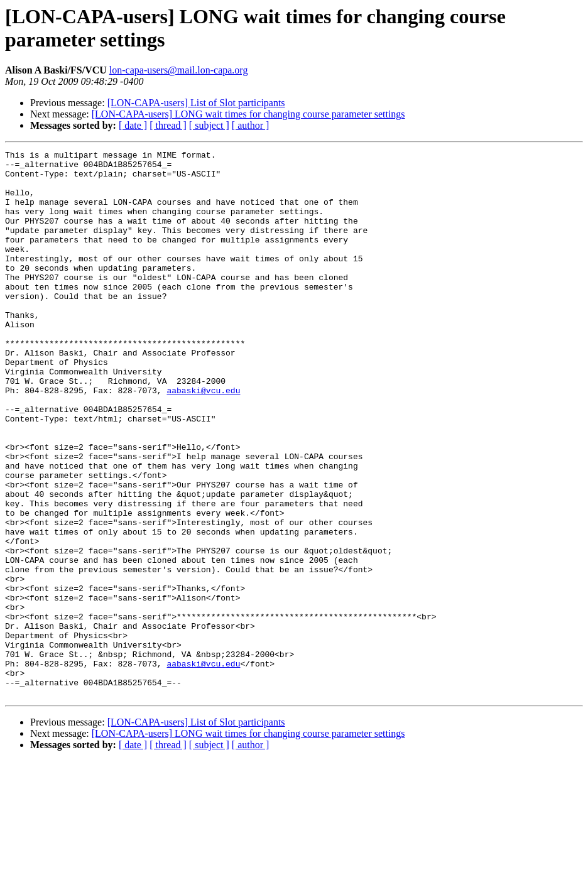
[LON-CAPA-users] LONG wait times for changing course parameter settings (248, 114)
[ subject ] (209, 125)
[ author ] (251, 125)
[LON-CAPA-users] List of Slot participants (196, 103)
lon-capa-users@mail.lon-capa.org (179, 70)
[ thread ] (168, 125)
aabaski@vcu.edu (203, 439)
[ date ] (133, 125)
